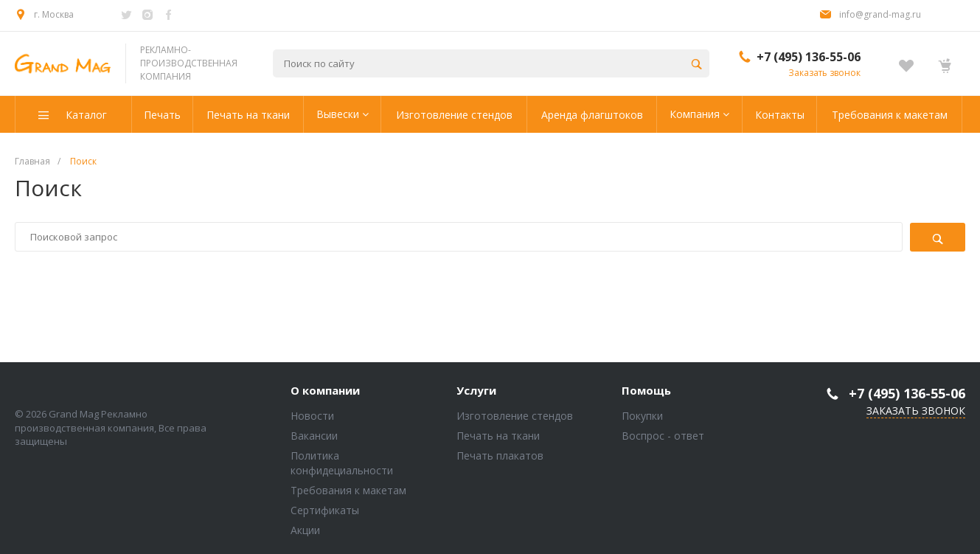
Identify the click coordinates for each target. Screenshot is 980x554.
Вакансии (314, 436)
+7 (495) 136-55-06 (809, 57)
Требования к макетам (348, 490)
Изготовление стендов (515, 416)
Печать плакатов (500, 456)
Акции (305, 530)
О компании (325, 391)
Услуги (476, 391)
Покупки (642, 416)
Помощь (646, 391)
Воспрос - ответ (663, 436)
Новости (312, 416)
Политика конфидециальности (342, 463)
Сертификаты (325, 510)
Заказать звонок (824, 73)
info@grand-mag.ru (880, 14)
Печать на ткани (498, 436)
